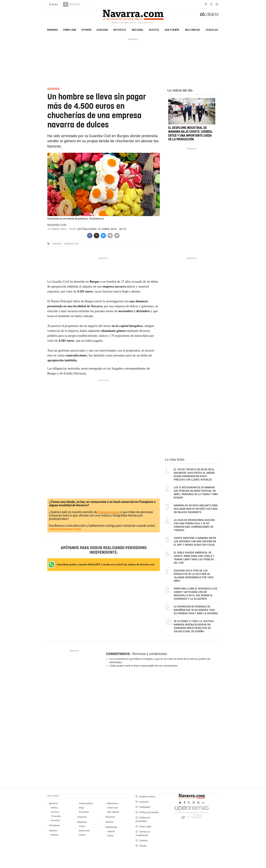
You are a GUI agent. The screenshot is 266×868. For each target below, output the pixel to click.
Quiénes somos (147, 797)
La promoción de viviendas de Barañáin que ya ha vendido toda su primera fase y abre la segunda (196, 610)
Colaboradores (86, 803)
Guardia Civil (71, 244)
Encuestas (84, 812)
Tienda (143, 846)
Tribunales (56, 816)
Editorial (55, 835)
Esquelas (212, 30)
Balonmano (113, 803)
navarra (57, 244)
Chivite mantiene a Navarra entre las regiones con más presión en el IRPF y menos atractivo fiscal (195, 542)
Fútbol (82, 826)
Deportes (120, 30)
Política (54, 808)
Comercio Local (109, 512)
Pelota (82, 835)
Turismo (143, 841)
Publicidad (145, 807)
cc (203, 803)
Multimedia (192, 30)
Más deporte (113, 812)
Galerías (111, 831)
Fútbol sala (112, 808)
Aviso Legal (145, 827)
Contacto (144, 802)
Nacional (138, 30)
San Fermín (172, 30)
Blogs (82, 808)
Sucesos (55, 812)
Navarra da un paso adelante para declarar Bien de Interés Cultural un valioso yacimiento (196, 509)
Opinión (86, 30)
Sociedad (55, 820)
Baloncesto (84, 831)
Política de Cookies (149, 812)
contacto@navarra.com (65, 529)
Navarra (53, 30)
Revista (154, 30)
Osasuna (102, 30)
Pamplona (70, 30)
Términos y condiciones (149, 654)
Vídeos (111, 836)
